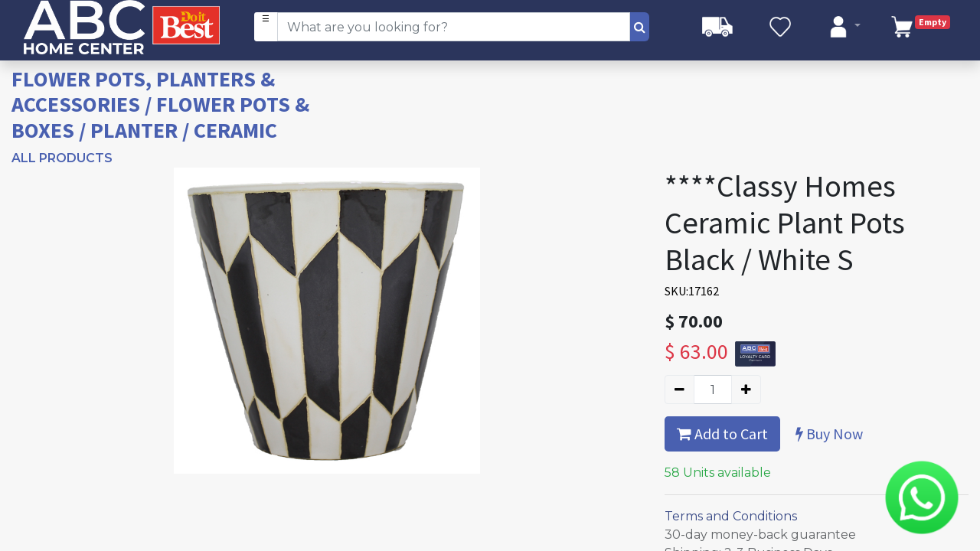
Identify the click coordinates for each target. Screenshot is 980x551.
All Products (62, 158)
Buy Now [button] (829, 434)
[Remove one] (679, 390)
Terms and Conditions (731, 516)
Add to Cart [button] (722, 434)
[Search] (640, 27)
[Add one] (746, 390)
